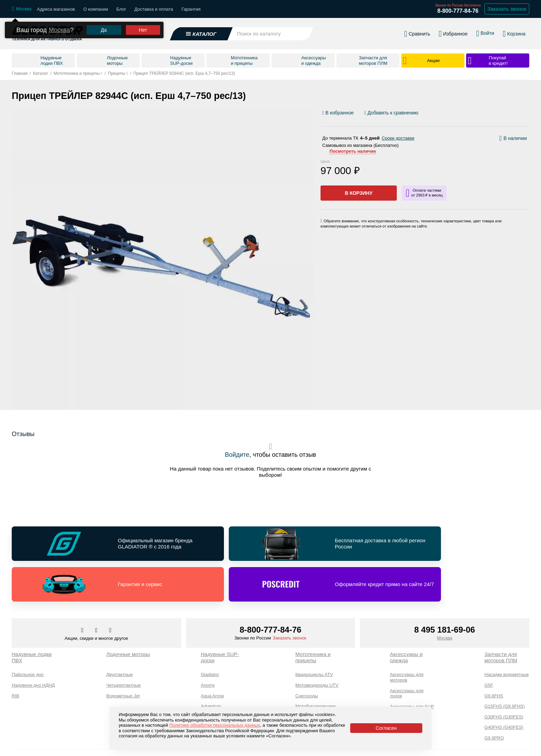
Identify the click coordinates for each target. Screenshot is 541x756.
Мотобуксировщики (316, 668)
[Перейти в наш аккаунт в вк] (83, 593)
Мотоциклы (307, 679)
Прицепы (305, 689)
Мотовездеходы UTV (317, 647)
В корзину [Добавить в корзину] (358, 193)
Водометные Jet (123, 658)
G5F (489, 647)
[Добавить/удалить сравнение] (391, 113)
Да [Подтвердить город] (104, 31)
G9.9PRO (494, 700)
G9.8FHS (494, 658)
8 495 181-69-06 (445, 592)
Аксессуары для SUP (412, 669)
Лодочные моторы (128, 616)
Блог (121, 9)
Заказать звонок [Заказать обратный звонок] (507, 9)
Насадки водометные (506, 637)
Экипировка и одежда (404, 682)
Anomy (208, 647)
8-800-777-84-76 (458, 11)
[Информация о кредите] (424, 193)
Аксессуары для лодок (407, 656)
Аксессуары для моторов (407, 639)
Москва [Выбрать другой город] (59, 31)
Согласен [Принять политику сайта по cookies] (386, 728)
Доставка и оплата (154, 9)
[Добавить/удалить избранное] (339, 113)
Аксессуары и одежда (406, 619)
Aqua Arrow (212, 658)
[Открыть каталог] (201, 34)
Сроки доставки (398, 138)
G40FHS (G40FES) (504, 689)
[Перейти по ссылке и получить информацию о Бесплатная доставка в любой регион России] (205, 545)
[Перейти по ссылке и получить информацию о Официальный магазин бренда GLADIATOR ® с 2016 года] (75, 545)
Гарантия (191, 9)
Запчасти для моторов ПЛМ (501, 619)
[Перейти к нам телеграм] (97, 593)
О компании (96, 9)
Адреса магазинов (56, 9)
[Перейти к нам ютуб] (111, 593)
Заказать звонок (289, 600)
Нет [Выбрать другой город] (143, 31)
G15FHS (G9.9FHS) (505, 668)
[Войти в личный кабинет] (485, 34)
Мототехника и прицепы (313, 619)
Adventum (211, 668)
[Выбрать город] (22, 9)
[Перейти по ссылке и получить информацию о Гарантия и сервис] (336, 545)
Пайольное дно (28, 637)
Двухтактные (120, 637)
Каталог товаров (31, 747)
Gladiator (210, 637)
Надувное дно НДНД (33, 647)
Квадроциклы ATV (314, 637)
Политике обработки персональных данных (215, 725)
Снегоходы (307, 658)
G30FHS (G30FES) (504, 679)
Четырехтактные (124, 647)
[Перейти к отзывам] (529, 114)
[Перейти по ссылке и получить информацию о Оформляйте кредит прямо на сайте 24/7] (467, 545)
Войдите (237, 455)
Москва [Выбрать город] (444, 600)
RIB (16, 658)
